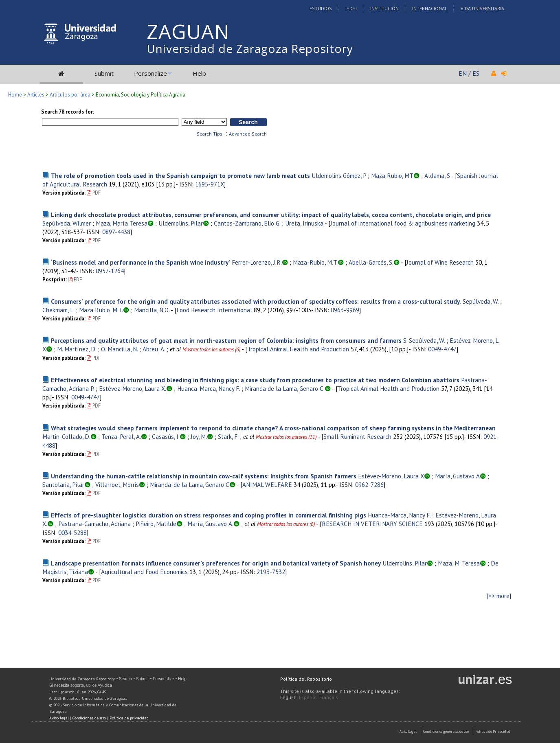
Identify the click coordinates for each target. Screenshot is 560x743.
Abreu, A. (154, 349)
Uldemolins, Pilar (181, 223)
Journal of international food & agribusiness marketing (403, 223)
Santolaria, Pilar (63, 484)
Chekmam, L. (58, 310)
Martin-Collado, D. (66, 436)
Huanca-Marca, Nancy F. (209, 388)
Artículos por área (70, 95)
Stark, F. (228, 436)
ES (476, 73)
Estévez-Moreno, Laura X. (133, 388)
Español (308, 697)
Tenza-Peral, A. (121, 436)
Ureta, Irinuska (304, 223)
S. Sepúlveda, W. (424, 340)
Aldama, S (437, 175)
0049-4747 (442, 349)
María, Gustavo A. (210, 524)
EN (463, 73)
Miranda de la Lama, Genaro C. (285, 388)
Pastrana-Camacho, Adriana (94, 524)
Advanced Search (248, 134)
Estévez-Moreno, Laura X (391, 476)
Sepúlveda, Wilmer (67, 223)
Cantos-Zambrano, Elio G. (247, 223)
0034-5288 (72, 533)
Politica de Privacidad (493, 731)
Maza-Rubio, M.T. (315, 262)
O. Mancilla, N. (119, 349)
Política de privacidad (129, 718)
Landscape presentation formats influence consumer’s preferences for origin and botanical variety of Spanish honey (216, 563)
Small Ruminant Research (357, 436)
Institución (384, 8)
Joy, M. (199, 436)
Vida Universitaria (482, 8)
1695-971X (210, 184)
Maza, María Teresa (122, 223)
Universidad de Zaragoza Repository (250, 48)
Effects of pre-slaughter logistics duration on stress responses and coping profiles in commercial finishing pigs (209, 515)
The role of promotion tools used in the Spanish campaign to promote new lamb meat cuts (180, 175)
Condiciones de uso (89, 718)
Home (15, 95)
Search (125, 679)
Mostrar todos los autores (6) (211, 350)
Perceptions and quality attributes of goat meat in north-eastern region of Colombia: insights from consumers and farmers (226, 340)
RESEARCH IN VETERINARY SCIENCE (372, 524)
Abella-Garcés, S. (371, 262)
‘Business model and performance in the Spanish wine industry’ (141, 262)
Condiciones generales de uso (446, 731)
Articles (36, 95)
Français (329, 697)
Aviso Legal (408, 731)
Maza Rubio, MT (392, 175)
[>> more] (499, 596)
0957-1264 (110, 271)
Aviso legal (59, 718)
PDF (94, 193)
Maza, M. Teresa (459, 563)
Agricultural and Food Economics (144, 572)
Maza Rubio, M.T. (101, 310)
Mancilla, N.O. (152, 310)
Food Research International (214, 310)
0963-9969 (345, 310)
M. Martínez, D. (77, 349)
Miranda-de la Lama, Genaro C (190, 484)
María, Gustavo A (457, 476)
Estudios (321, 8)
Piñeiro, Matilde (156, 524)
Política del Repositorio (306, 679)
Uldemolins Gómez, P (339, 175)
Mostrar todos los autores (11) (286, 437)
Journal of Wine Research (440, 262)
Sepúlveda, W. (481, 301)
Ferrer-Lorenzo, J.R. (257, 262)
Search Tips (210, 134)
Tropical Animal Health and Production (298, 349)
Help (199, 73)
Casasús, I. (166, 436)
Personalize (150, 73)
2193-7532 (271, 572)
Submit (104, 73)
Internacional (430, 8)
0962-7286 (369, 484)
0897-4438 (116, 232)
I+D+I (351, 8)
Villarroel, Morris (117, 484)
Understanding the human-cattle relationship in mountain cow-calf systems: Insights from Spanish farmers (204, 476)
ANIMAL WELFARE (267, 484)
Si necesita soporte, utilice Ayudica (81, 685)
